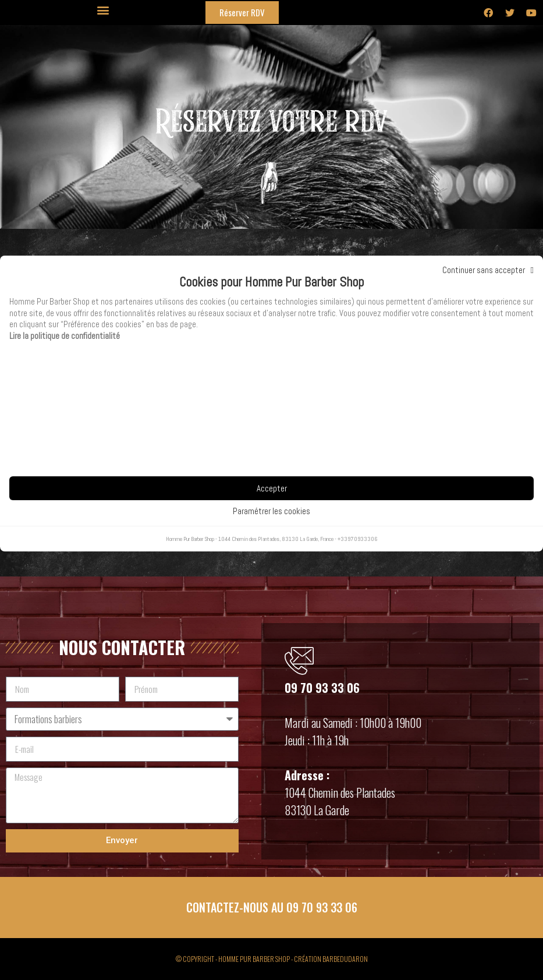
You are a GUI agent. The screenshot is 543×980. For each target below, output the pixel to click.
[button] (103, 10)
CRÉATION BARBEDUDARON (331, 959)
